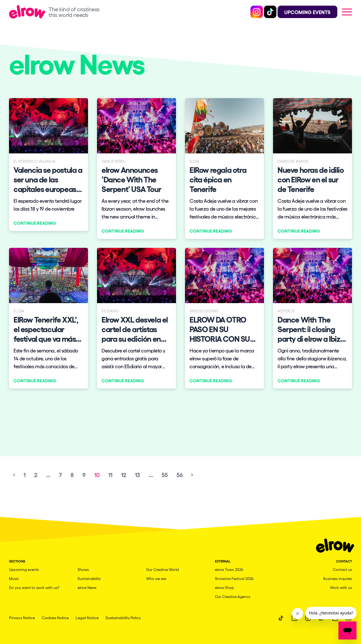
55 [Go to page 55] (165, 475)
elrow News (87, 587)
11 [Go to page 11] (110, 475)
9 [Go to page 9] (84, 475)
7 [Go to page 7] (60, 475)
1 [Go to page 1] (24, 475)
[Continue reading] (49, 165)
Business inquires (338, 578)
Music (14, 578)
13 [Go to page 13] (137, 475)
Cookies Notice (55, 617)
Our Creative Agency (233, 596)
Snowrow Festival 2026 (234, 578)
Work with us (341, 587)
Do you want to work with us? (34, 587)
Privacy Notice (22, 617)
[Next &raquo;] (192, 475)
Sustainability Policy (123, 617)
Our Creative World (162, 569)
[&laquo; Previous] (14, 475)
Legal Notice (87, 617)
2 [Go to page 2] (36, 475)
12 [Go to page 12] (124, 475)
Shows (83, 569)
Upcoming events (24, 569)
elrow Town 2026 (229, 569)
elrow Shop (224, 587)
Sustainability (89, 578)
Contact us (342, 569)
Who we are (156, 578)
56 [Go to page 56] (180, 475)
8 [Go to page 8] (72, 475)
